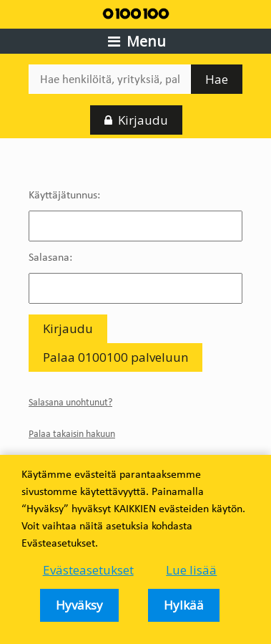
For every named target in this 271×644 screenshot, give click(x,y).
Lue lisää (191, 570)
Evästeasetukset (88, 570)
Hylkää (184, 605)
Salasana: (50, 257)
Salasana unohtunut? (70, 402)
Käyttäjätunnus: (64, 194)
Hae (217, 79)
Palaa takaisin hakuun (72, 434)
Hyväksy (79, 605)
